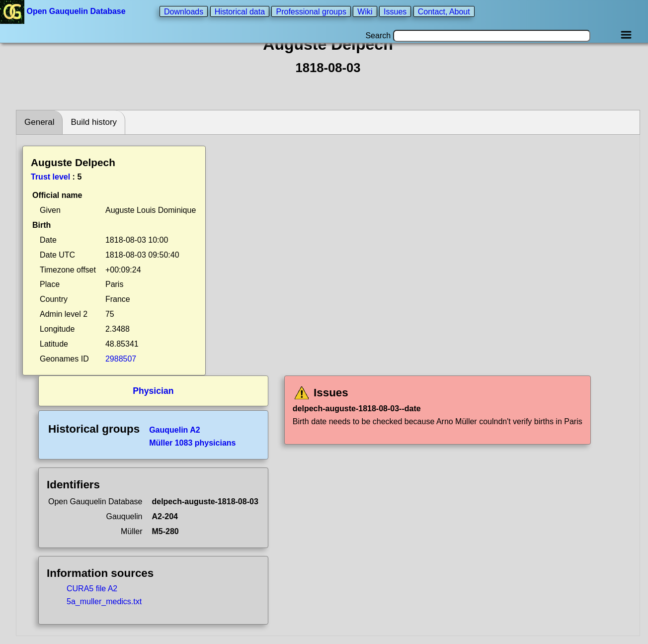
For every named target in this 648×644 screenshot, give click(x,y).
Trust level (50, 177)
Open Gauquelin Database (64, 11)
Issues (395, 11)
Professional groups (311, 11)
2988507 (121, 359)
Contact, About (444, 11)
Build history (94, 122)
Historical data (240, 11)
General (39, 122)
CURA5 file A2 (92, 589)
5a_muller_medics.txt (104, 601)
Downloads (184, 11)
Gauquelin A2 (175, 430)
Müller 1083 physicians (192, 443)
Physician (153, 391)
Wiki (365, 11)
